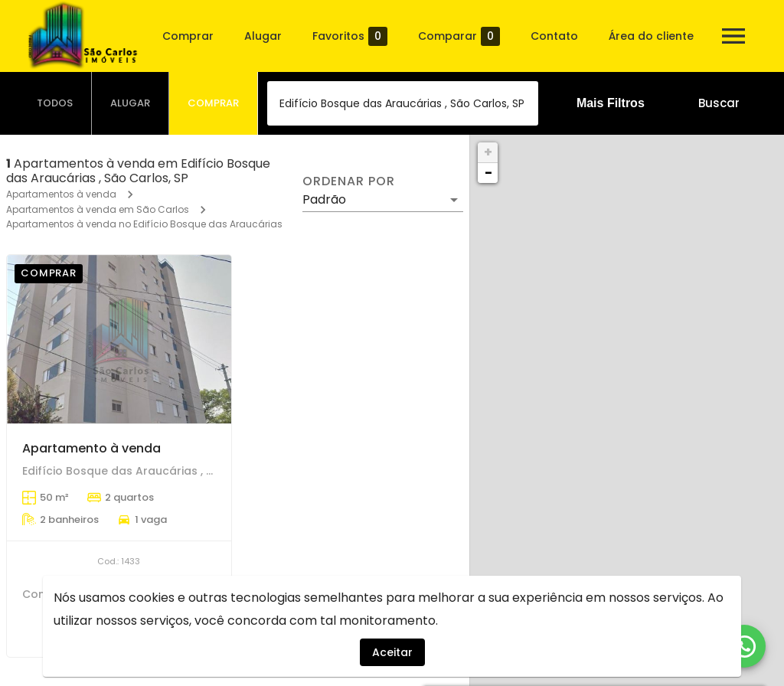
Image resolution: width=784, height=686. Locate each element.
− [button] (488, 173)
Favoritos (350, 36)
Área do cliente (651, 36)
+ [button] (488, 152)
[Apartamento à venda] (119, 339)
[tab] (55, 103)
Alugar (263, 36)
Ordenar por (348, 181)
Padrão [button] (324, 199)
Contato (554, 36)
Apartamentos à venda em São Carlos (98, 209)
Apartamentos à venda (61, 194)
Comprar (188, 36)
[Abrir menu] (733, 36)
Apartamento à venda (91, 448)
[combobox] (403, 103)
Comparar (459, 36)
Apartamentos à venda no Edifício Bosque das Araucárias (144, 224)
